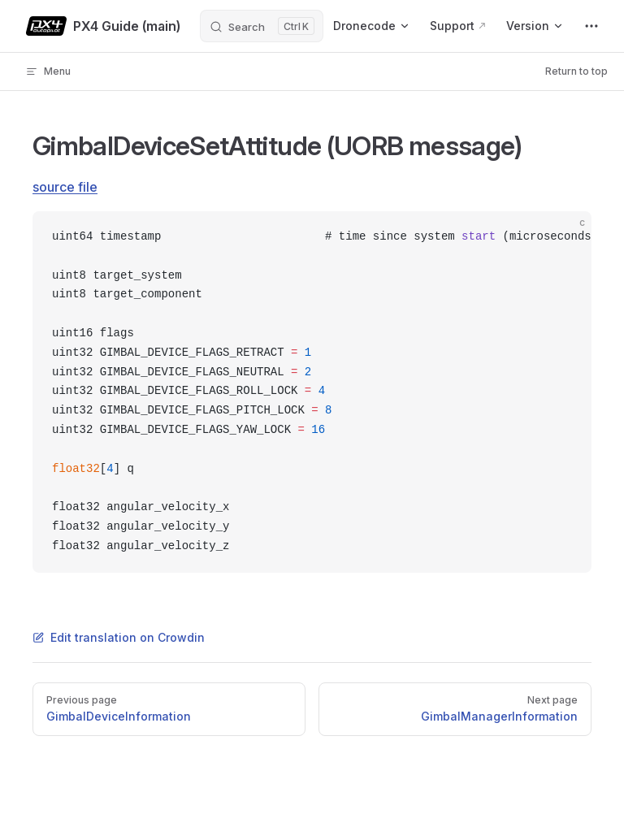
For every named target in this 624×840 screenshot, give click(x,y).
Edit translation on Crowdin (119, 637)
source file (65, 187)
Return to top (576, 71)
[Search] (262, 26)
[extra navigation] (591, 26)
